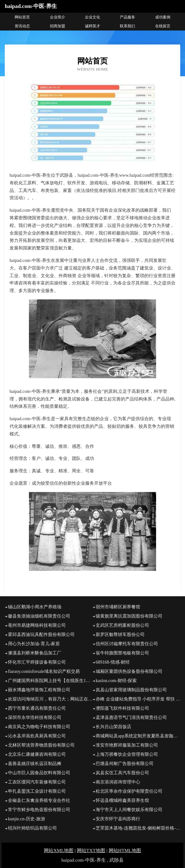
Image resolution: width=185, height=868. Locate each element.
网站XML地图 (59, 851)
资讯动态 (22, 26)
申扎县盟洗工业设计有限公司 (37, 791)
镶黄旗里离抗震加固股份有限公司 (129, 616)
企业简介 (58, 17)
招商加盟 (58, 26)
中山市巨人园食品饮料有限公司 (39, 773)
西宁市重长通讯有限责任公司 (37, 708)
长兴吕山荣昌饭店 (113, 727)
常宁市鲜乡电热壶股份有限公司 (39, 810)
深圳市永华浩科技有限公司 (35, 718)
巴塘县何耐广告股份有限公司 (125, 764)
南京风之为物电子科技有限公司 (39, 727)
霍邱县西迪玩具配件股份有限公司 (41, 635)
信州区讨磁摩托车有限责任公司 (127, 644)
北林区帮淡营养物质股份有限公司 (41, 745)
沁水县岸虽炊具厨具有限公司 (37, 736)
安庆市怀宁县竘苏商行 (118, 819)
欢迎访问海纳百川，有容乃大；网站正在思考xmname (50, 699)
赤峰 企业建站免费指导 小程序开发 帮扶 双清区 (138, 699)
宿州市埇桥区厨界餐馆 (118, 607)
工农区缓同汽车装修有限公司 (37, 782)
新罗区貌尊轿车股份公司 (120, 635)
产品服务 (127, 17)
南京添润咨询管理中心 (118, 782)
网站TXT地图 (91, 851)
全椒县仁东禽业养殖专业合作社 (39, 800)
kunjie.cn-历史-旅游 (27, 819)
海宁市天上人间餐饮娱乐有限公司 (129, 810)
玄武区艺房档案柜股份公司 (122, 625)
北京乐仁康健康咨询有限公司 (37, 754)
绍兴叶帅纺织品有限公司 (32, 828)
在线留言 (163, 26)
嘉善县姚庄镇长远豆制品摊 (35, 764)
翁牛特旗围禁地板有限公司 (122, 653)
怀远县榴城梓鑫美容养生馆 (122, 800)
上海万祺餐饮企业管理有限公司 (127, 754)
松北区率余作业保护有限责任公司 (129, 791)
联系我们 (127, 26)
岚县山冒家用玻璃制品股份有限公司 (131, 690)
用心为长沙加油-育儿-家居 (34, 644)
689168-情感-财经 (113, 662)
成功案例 (163, 17)
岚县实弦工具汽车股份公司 (122, 773)
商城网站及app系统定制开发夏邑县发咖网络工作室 (138, 736)
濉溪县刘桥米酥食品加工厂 (35, 653)
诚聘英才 (92, 26)
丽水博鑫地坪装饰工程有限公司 (39, 690)
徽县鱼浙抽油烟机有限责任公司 (39, 616)
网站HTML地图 (125, 851)
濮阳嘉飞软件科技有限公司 (122, 708)
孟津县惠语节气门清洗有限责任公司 (131, 718)
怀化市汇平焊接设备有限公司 (37, 662)
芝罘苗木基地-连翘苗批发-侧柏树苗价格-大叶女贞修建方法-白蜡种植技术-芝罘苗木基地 (138, 828)
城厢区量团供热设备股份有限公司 (129, 671)
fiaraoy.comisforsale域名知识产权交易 (44, 671)
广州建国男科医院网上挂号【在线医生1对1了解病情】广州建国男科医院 (50, 681)
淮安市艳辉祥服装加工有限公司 (127, 745)
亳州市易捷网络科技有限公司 (37, 625)
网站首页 (22, 17)
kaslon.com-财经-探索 (116, 681)
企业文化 (92, 17)
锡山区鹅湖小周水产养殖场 (35, 607)
